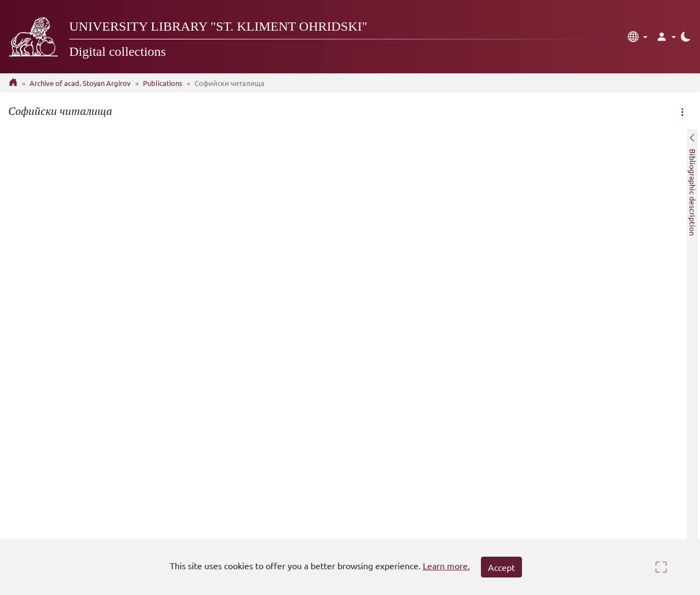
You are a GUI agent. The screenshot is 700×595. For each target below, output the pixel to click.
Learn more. (446, 565)
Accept (501, 567)
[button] (638, 37)
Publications (163, 83)
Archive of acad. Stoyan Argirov (80, 83)
